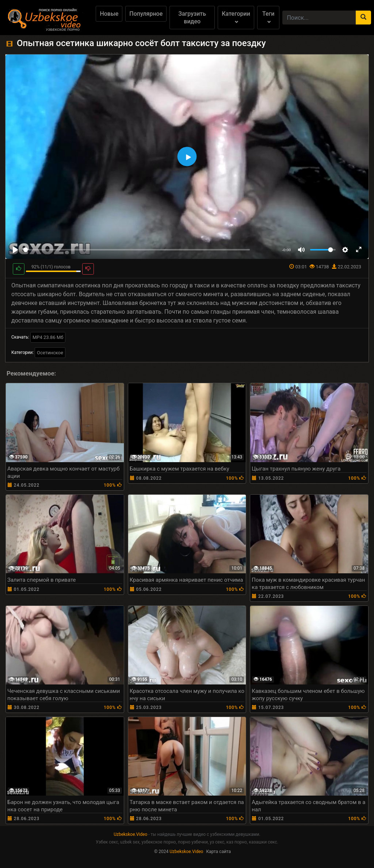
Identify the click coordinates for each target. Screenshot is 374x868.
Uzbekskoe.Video (130, 834)
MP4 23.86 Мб (48, 337)
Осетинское (50, 353)
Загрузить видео (192, 18)
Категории (236, 17)
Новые (109, 14)
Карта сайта (218, 852)
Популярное (146, 14)
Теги (268, 17)
